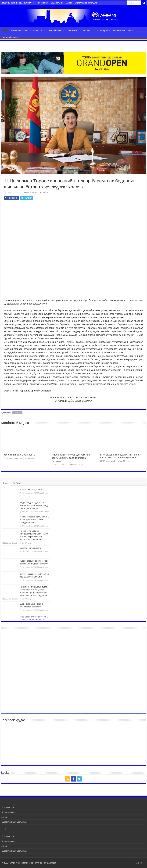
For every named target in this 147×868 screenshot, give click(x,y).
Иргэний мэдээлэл (122, 30)
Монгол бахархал (11, 37)
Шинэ (6, 483)
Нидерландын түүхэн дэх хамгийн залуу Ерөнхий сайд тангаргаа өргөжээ (71, 458)
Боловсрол (37, 30)
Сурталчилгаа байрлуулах (86, 3)
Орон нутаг (103, 30)
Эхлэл (5, 30)
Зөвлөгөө (72, 30)
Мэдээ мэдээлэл (19, 30)
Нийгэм (46, 192)
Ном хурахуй (42, 3)
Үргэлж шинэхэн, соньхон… (20, 455)
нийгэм (18, 413)
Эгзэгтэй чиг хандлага (30, 548)
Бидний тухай (57, 3)
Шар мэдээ (87, 30)
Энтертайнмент (55, 30)
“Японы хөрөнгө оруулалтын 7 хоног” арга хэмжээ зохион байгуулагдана (120, 456)
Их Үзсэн (17, 483)
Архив (69, 3)
